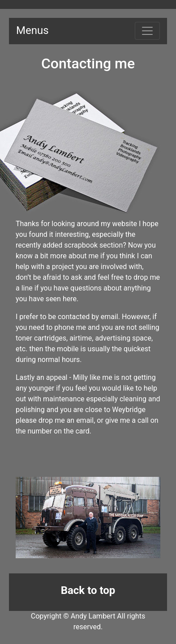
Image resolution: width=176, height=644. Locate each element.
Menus (32, 30)
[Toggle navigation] (147, 31)
